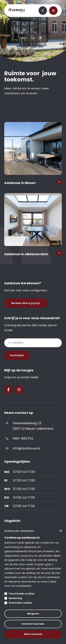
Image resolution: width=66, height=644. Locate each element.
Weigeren (33, 614)
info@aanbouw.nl (26, 448)
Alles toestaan (33, 634)
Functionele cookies (22, 594)
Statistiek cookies (20, 603)
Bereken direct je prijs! (43, 11)
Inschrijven (17, 355)
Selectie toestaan (33, 624)
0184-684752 (23, 438)
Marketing (15, 598)
